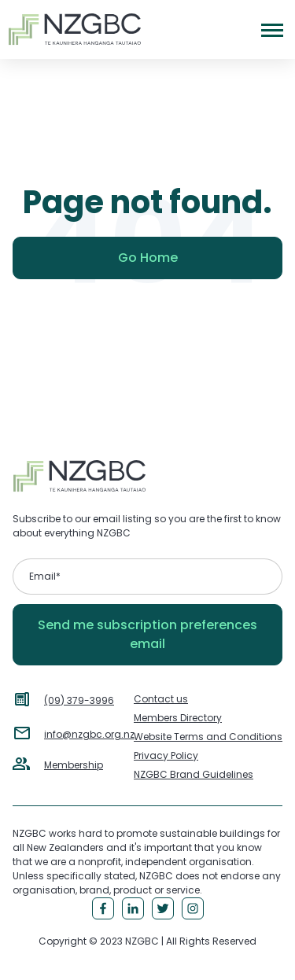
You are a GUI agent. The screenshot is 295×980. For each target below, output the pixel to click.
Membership (74, 765)
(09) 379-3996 (79, 700)
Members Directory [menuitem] (178, 718)
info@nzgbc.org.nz (89, 734)
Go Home (148, 258)
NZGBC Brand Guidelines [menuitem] (194, 774)
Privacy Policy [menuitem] (166, 755)
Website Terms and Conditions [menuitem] (208, 737)
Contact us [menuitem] (161, 699)
